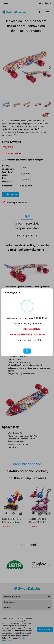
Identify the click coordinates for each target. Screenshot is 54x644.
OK (27, 351)
